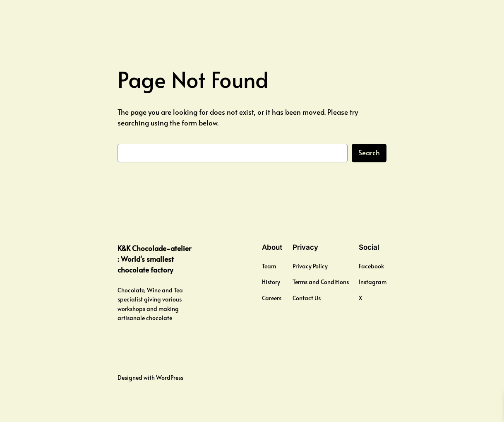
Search (369, 153)
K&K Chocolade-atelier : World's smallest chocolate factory (154, 259)
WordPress (170, 377)
